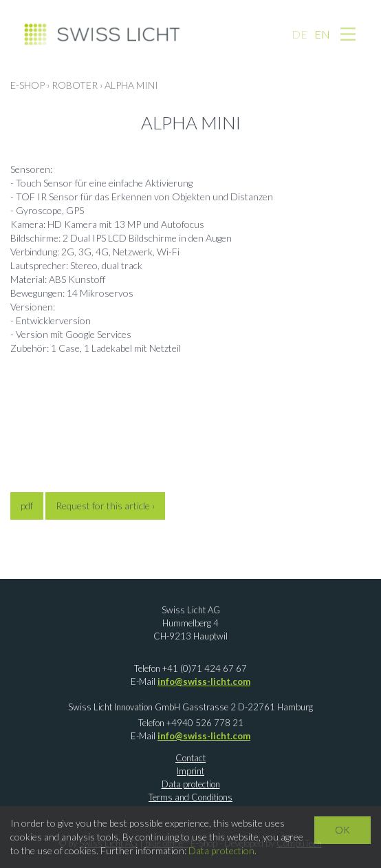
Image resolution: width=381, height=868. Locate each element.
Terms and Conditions (190, 797)
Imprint (190, 771)
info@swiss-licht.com (204, 681)
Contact (190, 758)
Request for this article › (105, 506)
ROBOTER (75, 85)
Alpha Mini (131, 85)
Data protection (191, 784)
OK (342, 830)
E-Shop (28, 85)
